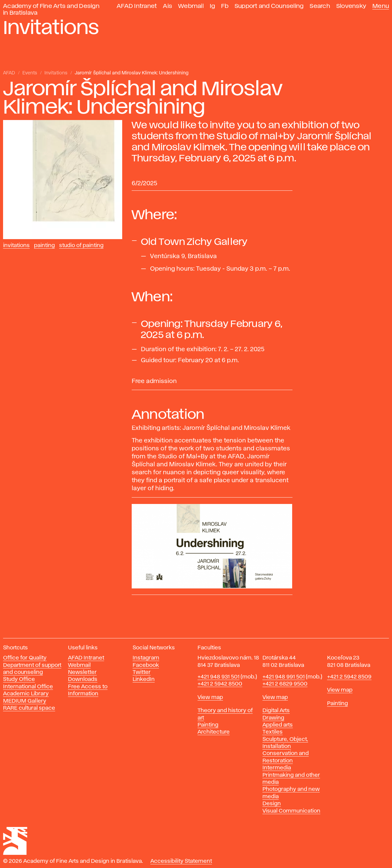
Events (30, 73)
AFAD (9, 73)
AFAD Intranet (137, 6)
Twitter (142, 672)
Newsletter (82, 672)
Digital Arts (276, 711)
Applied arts (278, 725)
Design (272, 804)
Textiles (273, 732)
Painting (44, 246)
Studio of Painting (81, 246)
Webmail (191, 6)
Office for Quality (25, 658)
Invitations (56, 73)
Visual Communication (291, 811)
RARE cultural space (29, 708)
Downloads (83, 679)
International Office (28, 687)
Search (320, 6)
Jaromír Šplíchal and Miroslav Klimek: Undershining (132, 73)
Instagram (146, 658)
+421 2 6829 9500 (285, 684)
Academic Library (26, 694)
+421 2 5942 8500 (220, 684)
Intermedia (277, 768)
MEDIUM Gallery (25, 701)
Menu (381, 6)
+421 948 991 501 (284, 677)
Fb (225, 6)
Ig (213, 6)
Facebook (146, 665)
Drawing (273, 718)
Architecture (214, 732)
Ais (168, 6)
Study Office (19, 679)
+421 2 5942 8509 (349, 677)
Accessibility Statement (181, 861)
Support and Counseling (269, 6)
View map (210, 697)
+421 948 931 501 (219, 677)
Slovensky (351, 6)
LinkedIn (144, 679)
